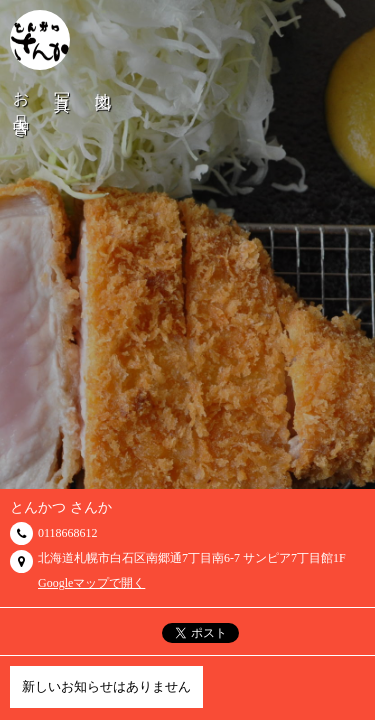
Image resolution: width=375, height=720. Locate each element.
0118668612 (68, 533)
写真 (62, 84)
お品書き (21, 106)
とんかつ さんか (61, 507)
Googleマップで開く (91, 583)
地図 (103, 84)
